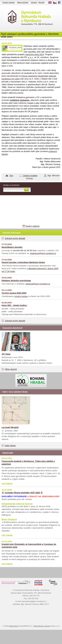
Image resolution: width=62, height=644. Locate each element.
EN (51, 3)
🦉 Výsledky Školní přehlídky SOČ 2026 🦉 (22, 493)
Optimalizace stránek (42, 626)
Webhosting (14, 626)
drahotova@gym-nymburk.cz (43, 253)
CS (56, 3)
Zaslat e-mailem (30, 176)
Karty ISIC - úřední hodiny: (14, 305)
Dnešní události (32, 226)
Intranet (34, 2)
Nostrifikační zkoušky (12, 247)
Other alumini (11, 369)
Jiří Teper (6, 354)
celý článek (7, 483)
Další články (10, 446)
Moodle (41, 2)
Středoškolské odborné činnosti (17, 504)
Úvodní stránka (9, 2)
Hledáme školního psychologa (16, 281)
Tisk (11, 176)
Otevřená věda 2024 (34, 54)
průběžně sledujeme (20, 100)
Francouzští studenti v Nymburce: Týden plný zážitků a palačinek (28, 463)
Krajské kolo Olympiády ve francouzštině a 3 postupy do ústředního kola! (29, 546)
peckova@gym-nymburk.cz (38, 284)
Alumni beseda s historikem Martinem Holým (23, 262)
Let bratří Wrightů (10, 427)
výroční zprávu (21, 296)
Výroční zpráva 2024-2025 (14, 293)
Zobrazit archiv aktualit (15, 238)
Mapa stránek (23, 2)
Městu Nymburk (9, 519)
